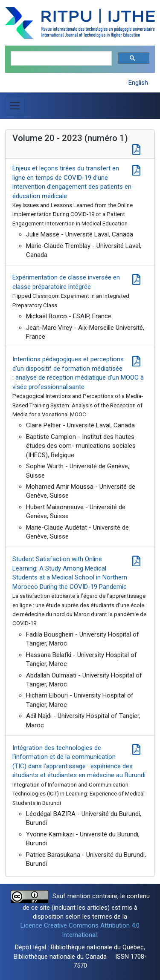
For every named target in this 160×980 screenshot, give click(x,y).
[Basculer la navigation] (15, 106)
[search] (60, 59)
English (138, 83)
